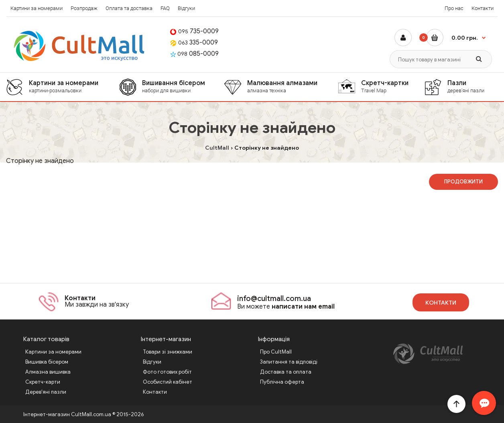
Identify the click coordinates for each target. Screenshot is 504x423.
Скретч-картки (392, 87)
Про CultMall (276, 352)
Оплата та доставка (129, 8)
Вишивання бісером (183, 87)
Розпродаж (84, 8)
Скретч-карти (43, 382)
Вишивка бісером (47, 362)
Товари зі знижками (168, 352)
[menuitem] (63, 87)
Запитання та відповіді (289, 362)
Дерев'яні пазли (46, 392)
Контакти (483, 8)
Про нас (454, 8)
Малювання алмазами (292, 87)
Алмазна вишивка (48, 372)
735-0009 (194, 31)
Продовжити (463, 182)
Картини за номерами (37, 8)
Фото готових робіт (167, 372)
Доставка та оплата (286, 372)
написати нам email (303, 307)
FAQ (165, 8)
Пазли (472, 87)
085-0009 (194, 54)
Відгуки (186, 8)
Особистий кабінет (168, 382)
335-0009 (194, 43)
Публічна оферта (282, 382)
